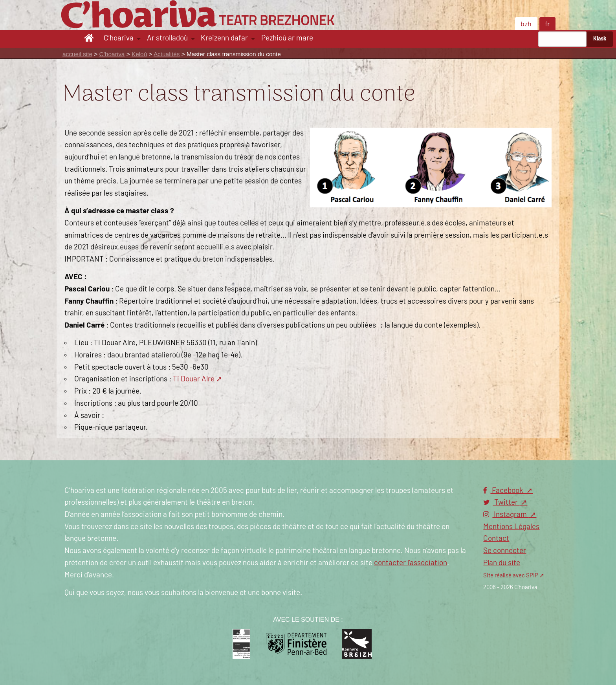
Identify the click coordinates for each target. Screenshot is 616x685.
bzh (526, 24)
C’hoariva (119, 38)
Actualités (167, 54)
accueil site (77, 54)
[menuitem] (90, 39)
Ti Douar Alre (194, 379)
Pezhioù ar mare (287, 38)
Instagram (506, 515)
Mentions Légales (511, 527)
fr (547, 24)
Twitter (501, 503)
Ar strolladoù (167, 38)
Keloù (139, 54)
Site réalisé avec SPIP (511, 576)
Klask (600, 39)
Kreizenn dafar (224, 38)
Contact (496, 539)
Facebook (504, 491)
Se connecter (505, 551)
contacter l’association (411, 563)
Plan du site (502, 563)
